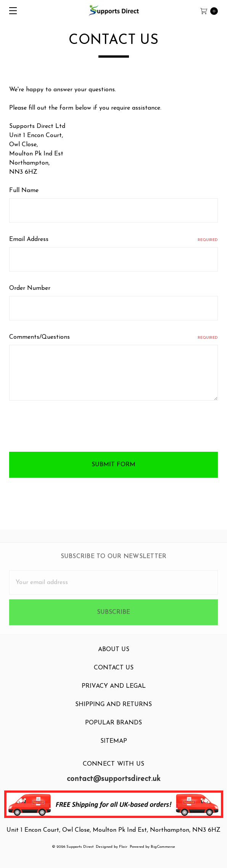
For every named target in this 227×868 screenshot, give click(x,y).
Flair (123, 847)
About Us (114, 655)
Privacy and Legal (114, 692)
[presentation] (67, 428)
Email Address (113, 240)
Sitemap (114, 747)
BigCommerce (163, 847)
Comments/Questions (113, 337)
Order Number (30, 288)
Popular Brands (113, 729)
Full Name (24, 191)
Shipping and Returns (113, 710)
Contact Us (114, 674)
